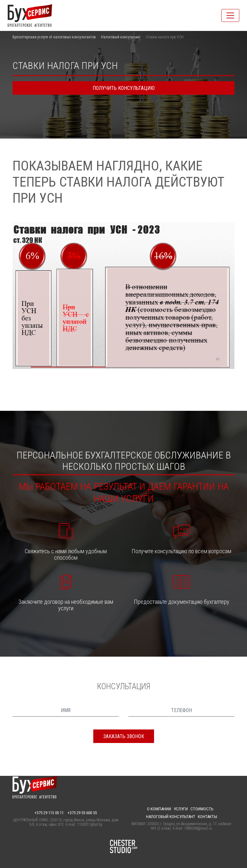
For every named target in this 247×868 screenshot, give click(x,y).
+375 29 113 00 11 (49, 813)
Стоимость (202, 809)
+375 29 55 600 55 (82, 813)
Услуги (181, 809)
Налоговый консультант (121, 37)
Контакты (207, 817)
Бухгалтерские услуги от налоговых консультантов (54, 37)
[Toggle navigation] (230, 15)
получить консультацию (124, 88)
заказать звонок (124, 736)
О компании (159, 809)
